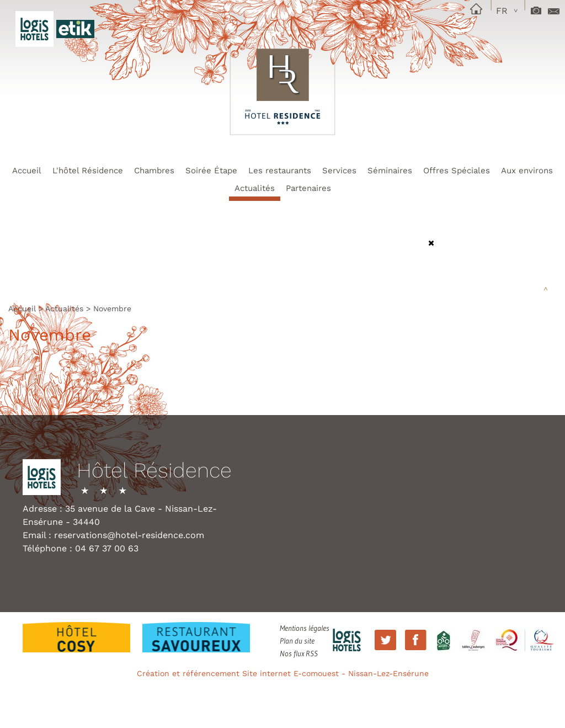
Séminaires (390, 171)
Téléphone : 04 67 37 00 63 (81, 548)
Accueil (27, 171)
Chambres (154, 171)
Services (339, 171)
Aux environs (527, 171)
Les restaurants (280, 171)
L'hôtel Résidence (88, 171)
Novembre (112, 309)
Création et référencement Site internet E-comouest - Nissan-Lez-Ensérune (283, 673)
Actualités (255, 188)
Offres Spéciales (457, 171)
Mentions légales (305, 628)
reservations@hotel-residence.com (129, 535)
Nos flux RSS (299, 653)
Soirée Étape (211, 171)
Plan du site (297, 641)
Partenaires (308, 188)
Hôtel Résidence (154, 471)
